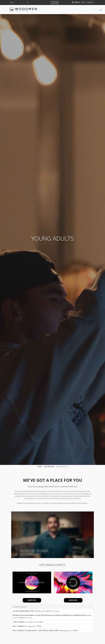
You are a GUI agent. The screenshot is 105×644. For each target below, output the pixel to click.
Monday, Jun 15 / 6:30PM (52, 617)
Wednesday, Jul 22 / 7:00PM (45, 631)
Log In (55, 3)
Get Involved (49, 467)
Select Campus (88, 2)
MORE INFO (32, 600)
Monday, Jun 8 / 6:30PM (36, 611)
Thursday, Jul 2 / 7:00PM (27, 626)
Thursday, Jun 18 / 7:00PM (28, 622)
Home (40, 467)
